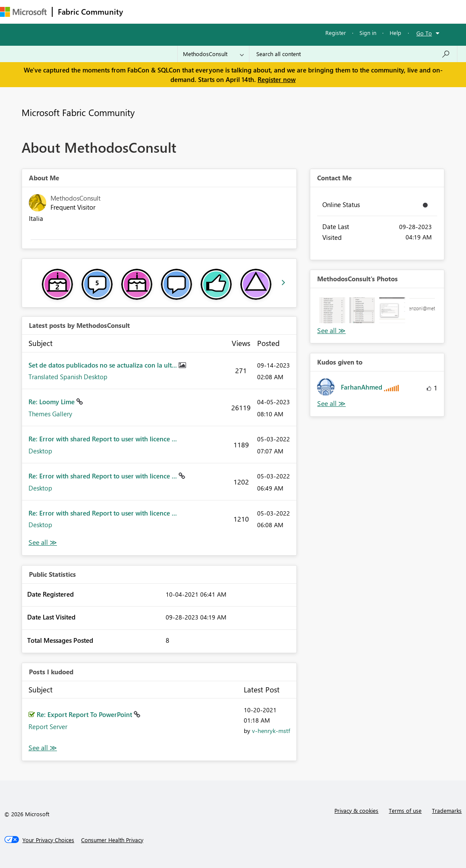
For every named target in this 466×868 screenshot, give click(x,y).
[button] (332, 310)
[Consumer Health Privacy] (112, 840)
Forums (143, 11)
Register (336, 33)
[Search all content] (353, 54)
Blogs (293, 11)
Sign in (368, 33)
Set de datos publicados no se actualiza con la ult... (104, 365)
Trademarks (447, 810)
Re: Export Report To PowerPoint (85, 714)
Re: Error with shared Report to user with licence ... (103, 439)
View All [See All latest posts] (43, 542)
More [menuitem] (322, 11)
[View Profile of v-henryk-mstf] (271, 731)
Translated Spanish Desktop (68, 377)
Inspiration (181, 11)
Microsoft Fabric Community (78, 112)
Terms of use (405, 810)
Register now (277, 79)
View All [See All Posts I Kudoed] (43, 748)
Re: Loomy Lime (52, 402)
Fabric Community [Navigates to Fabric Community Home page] (90, 12)
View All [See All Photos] (331, 331)
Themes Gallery (50, 414)
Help (395, 33)
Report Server (48, 726)
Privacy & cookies (356, 810)
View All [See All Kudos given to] (331, 404)
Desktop (40, 451)
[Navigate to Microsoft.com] (23, 12)
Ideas (216, 11)
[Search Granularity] (213, 54)
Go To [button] (424, 33)
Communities (254, 11)
